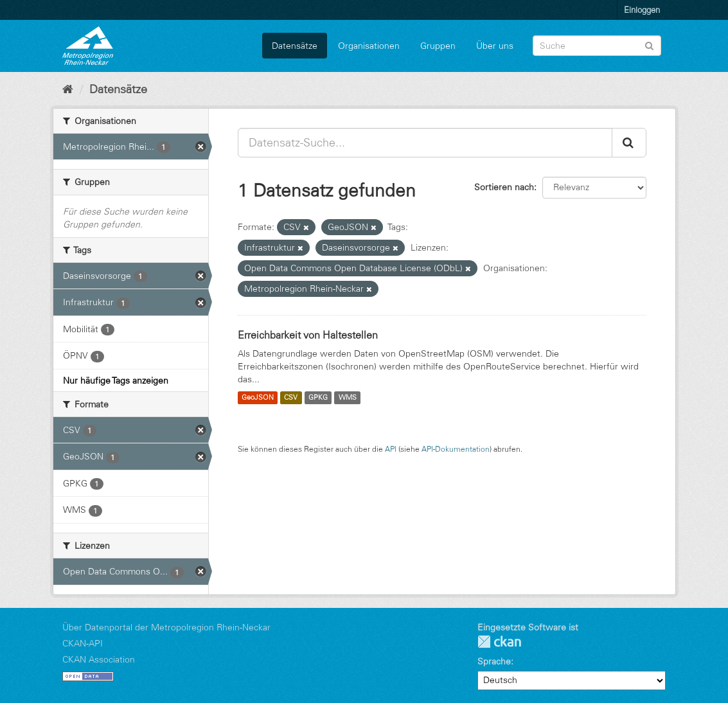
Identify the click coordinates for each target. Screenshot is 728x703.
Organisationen (369, 46)
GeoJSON (258, 398)
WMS (348, 398)
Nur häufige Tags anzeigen (116, 380)
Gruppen (438, 46)
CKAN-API (83, 643)
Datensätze (295, 46)
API (391, 449)
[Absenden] (649, 45)
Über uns (495, 46)
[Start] (68, 89)
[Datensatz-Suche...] (425, 143)
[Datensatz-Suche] (597, 46)
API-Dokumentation (456, 449)
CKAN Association (99, 659)
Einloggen (642, 10)
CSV (291, 398)
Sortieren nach (504, 187)
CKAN (499, 642)
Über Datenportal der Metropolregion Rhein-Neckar (166, 627)
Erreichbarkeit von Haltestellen (308, 335)
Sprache (494, 661)
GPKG (318, 398)
